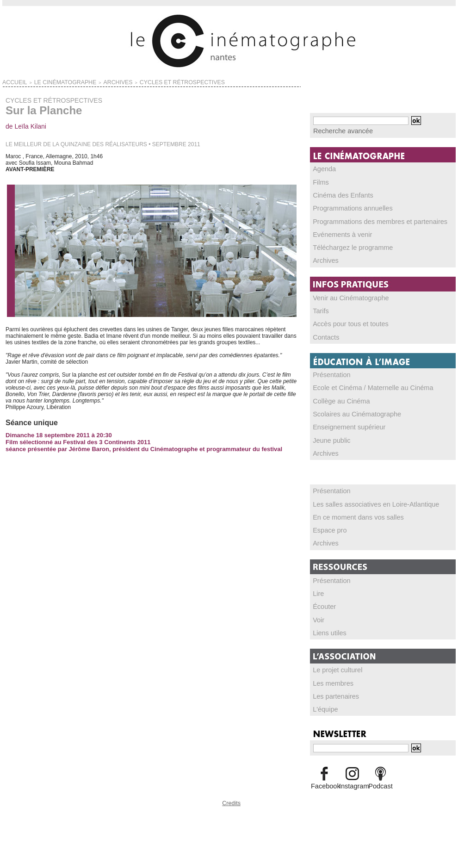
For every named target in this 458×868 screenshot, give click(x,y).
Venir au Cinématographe (345, 296)
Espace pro (327, 526)
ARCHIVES (90, 81)
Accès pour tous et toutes (344, 322)
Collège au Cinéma (337, 398)
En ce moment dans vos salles (351, 513)
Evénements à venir (338, 233)
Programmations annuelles (346, 207)
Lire (318, 589)
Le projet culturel (334, 665)
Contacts (324, 335)
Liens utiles (327, 628)
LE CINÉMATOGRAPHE (50, 81)
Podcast (381, 780)
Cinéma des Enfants (338, 194)
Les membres (330, 678)
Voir (318, 615)
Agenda (323, 168)
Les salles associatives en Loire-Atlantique (365, 500)
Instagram (352, 780)
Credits (231, 796)
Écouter (323, 602)
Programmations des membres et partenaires (369, 220)
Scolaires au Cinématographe (350, 411)
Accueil (11, 81)
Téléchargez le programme (346, 246)
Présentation (329, 372)
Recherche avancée (338, 130)
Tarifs (320, 309)
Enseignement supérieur (343, 424)
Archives (324, 259)
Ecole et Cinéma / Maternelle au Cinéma (363, 385)
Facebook (324, 780)
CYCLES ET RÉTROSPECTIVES (139, 81)
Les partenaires (332, 691)
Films (320, 181)
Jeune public (329, 437)
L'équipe (324, 704)
